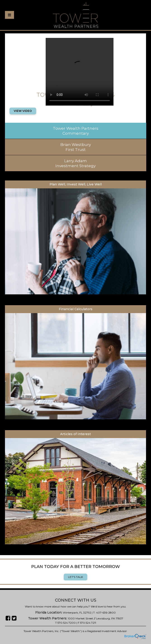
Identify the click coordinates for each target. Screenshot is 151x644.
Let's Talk (75, 577)
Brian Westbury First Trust (76, 147)
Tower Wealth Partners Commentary (76, 131)
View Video (23, 111)
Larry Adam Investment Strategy (75, 163)
